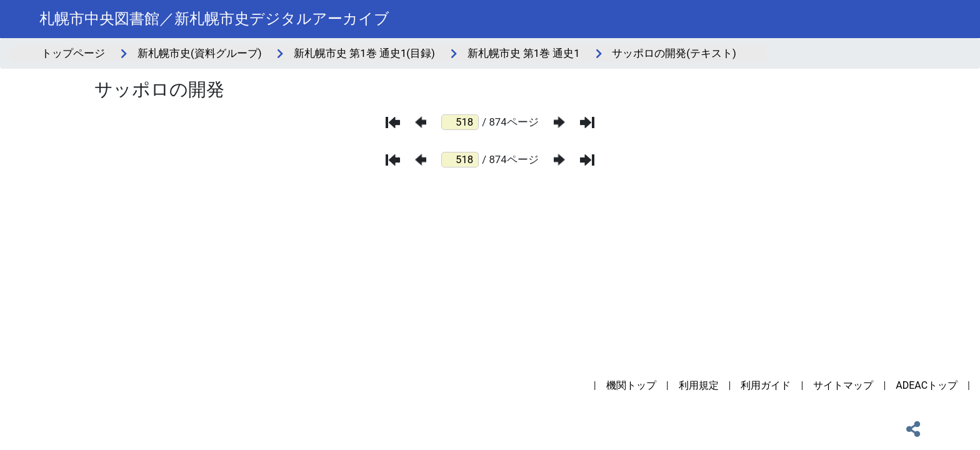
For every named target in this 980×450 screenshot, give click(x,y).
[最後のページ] (587, 122)
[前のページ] (421, 122)
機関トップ (631, 385)
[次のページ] (559, 122)
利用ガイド (766, 385)
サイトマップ (843, 385)
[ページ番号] (460, 122)
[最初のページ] (393, 122)
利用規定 (699, 385)
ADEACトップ (927, 385)
